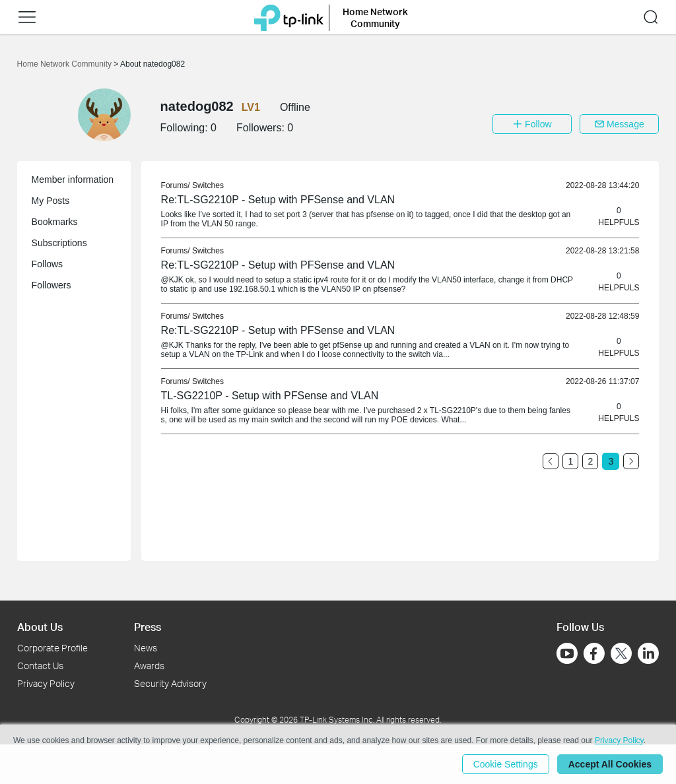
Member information (73, 180)
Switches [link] (208, 185)
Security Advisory (170, 683)
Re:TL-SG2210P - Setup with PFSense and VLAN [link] (278, 200)
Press (148, 627)
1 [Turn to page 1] (570, 461)
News (146, 648)
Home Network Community (66, 64)
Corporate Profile (52, 648)
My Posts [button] (51, 201)
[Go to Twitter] (621, 655)
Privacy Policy (46, 683)
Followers (51, 285)
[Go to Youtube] (567, 653)
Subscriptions (59, 243)
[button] (27, 17)
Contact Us (40, 666)
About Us (40, 627)
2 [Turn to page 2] (590, 461)
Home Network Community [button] (375, 17)
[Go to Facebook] (594, 653)
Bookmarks (55, 222)
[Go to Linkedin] (648, 653)
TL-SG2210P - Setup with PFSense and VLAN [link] (270, 396)
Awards (149, 666)
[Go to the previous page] (551, 461)
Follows (47, 264)
